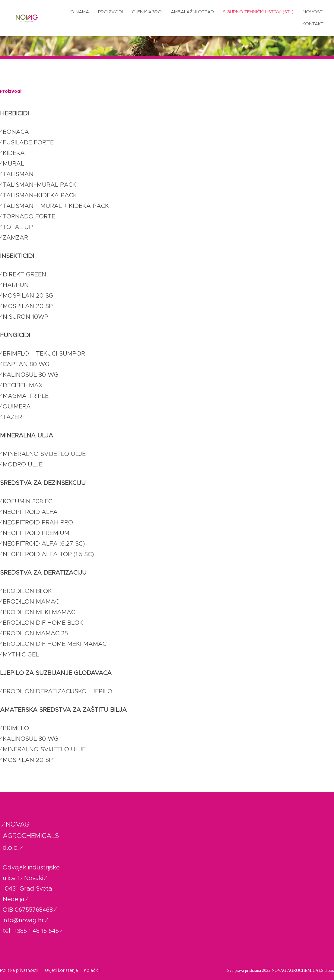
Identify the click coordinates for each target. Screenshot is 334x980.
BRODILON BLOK (27, 591)
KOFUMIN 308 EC (27, 501)
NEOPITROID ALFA (30, 512)
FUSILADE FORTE (28, 143)
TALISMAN (18, 174)
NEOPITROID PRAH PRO (38, 523)
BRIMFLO (16, 728)
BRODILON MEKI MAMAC (39, 612)
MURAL (13, 164)
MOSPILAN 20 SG (28, 296)
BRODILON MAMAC (31, 602)
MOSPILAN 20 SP (28, 306)
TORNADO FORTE (29, 217)
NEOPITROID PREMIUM (36, 533)
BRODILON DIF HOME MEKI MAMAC (55, 644)
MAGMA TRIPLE (26, 396)
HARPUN (16, 285)
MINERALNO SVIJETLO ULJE (44, 454)
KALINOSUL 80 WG (31, 375)
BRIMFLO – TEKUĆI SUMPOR (44, 354)
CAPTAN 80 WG (26, 364)
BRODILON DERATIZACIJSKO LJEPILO (57, 691)
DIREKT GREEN (24, 275)
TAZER (12, 417)
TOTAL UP (18, 227)
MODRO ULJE (23, 465)
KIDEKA (14, 153)
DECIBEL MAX (23, 385)
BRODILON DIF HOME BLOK (43, 623)
